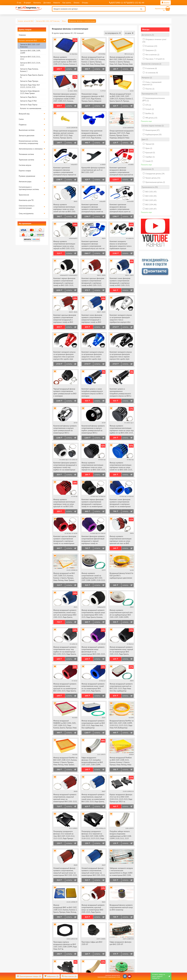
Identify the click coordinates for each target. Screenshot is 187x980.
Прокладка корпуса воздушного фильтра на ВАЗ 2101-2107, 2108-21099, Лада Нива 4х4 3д (65, 945)
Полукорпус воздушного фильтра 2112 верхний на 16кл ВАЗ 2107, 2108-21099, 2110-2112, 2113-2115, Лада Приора (93, 835)
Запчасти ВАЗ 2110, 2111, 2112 (30, 58)
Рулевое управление (27, 176)
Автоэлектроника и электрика (31, 149)
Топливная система (26, 154)
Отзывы (85, 3)
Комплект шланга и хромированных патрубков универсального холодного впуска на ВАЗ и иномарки (120, 393)
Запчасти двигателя (27, 136)
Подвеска (23, 125)
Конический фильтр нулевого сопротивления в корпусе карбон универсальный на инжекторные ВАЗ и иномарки (93, 429)
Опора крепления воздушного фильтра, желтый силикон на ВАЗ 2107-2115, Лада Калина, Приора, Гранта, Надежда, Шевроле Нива (65, 134)
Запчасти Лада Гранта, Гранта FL (32, 76)
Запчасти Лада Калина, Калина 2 (29, 70)
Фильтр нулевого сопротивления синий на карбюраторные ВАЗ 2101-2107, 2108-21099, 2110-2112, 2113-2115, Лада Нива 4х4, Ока (93, 577)
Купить (69, 69)
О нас (19, 3)
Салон (21, 119)
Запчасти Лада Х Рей (28, 101)
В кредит (27, 3)
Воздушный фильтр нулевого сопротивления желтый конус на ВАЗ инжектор (121, 907)
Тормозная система (26, 160)
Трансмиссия (24, 195)
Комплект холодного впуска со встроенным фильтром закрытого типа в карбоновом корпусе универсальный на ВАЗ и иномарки (120, 245)
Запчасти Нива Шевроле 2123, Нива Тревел (30, 92)
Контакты (37, 3)
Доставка (47, 3)
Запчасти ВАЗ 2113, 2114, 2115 (30, 64)
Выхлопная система (27, 130)
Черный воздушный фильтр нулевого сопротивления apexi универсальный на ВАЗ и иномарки (65, 392)
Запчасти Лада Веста (28, 97)
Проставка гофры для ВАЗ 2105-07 (92, 943)
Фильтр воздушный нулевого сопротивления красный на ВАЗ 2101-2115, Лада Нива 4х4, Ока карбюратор (121, 687)
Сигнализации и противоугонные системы (29, 188)
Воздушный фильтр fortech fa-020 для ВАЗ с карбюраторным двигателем (122, 576)
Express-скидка (25, 171)
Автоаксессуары (25, 182)
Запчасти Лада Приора (29, 81)
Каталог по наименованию (31, 108)
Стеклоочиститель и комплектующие (27, 207)
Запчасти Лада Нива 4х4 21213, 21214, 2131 (30, 86)
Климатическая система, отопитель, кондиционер (29, 142)
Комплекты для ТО (26, 200)
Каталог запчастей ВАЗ (28, 40)
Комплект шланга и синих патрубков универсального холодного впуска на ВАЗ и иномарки (92, 392)
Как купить (67, 3)
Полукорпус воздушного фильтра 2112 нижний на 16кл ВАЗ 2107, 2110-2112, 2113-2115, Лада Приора (64, 835)
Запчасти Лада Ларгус (29, 105)
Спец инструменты (26, 213)
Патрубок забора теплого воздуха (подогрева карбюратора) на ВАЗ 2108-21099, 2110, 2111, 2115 (121, 835)
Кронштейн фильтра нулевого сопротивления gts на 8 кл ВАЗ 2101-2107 (93, 170)
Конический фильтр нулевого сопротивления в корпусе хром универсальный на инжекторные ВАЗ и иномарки (65, 429)
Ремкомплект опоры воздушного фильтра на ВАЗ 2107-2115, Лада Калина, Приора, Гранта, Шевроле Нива (93, 98)
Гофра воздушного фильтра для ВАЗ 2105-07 (120, 943)
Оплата (76, 3)
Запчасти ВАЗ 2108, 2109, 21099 (30, 52)
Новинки (22, 35)
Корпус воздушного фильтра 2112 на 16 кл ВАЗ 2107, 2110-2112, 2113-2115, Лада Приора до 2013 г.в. (121, 798)
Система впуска (25, 165)
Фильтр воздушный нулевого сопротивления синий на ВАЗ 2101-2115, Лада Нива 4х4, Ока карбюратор (93, 724)
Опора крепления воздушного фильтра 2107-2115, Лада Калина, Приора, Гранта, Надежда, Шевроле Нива (122, 134)
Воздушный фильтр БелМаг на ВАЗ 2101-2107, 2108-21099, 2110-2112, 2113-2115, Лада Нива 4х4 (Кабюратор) (122, 724)
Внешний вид (24, 114)
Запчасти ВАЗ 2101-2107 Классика (30, 46)
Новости (57, 3)
